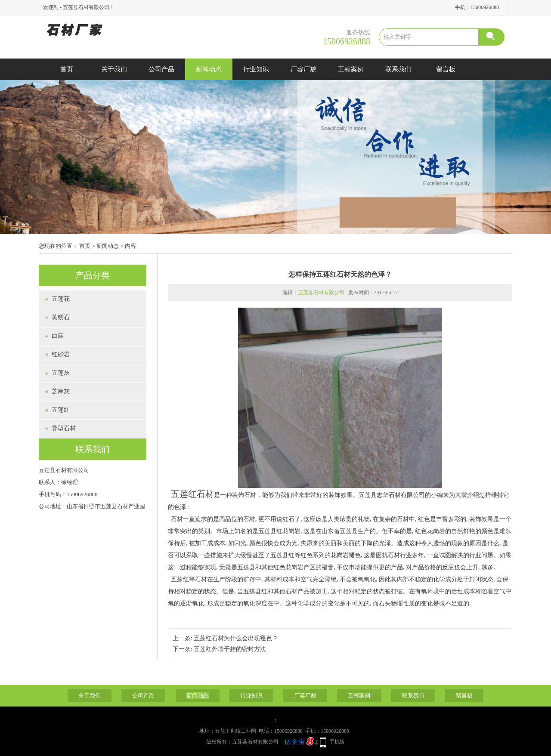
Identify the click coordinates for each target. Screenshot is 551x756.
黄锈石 (61, 317)
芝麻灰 (61, 391)
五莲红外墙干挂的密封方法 (230, 649)
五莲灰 (61, 373)
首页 (67, 69)
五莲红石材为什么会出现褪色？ (236, 638)
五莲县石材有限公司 (321, 293)
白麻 (58, 336)
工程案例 (351, 69)
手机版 (337, 742)
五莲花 (61, 299)
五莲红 (61, 410)
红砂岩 (61, 354)
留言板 (446, 69)
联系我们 (398, 69)
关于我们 (114, 69)
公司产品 (161, 69)
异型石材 (64, 428)
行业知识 (256, 69)
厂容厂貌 (303, 69)
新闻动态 (209, 69)
